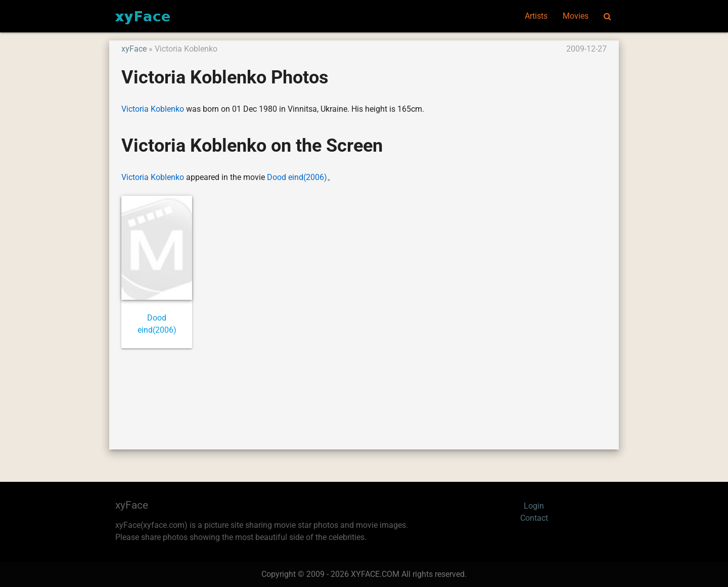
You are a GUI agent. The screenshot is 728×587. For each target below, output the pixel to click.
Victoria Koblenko (153, 109)
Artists (536, 16)
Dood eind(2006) (297, 177)
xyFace (134, 49)
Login (534, 506)
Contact (534, 518)
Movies (576, 16)
